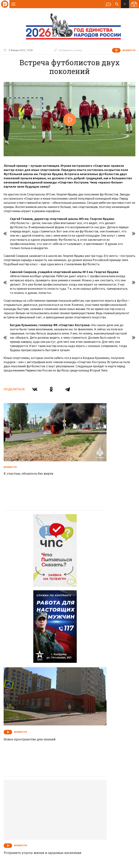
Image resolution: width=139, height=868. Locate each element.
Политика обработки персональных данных (83, 851)
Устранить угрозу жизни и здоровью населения (27, 635)
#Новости (129, 50)
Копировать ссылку (68, 50)
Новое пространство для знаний (100, 542)
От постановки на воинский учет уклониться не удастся (101, 725)
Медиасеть (129, 863)
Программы (114, 776)
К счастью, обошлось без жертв (30, 451)
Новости (43, 776)
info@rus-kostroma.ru (38, 800)
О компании (25, 776)
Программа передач (89, 776)
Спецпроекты (62, 776)
